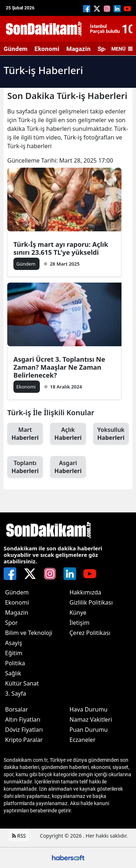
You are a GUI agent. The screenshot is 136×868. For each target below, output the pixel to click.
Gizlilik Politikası (91, 602)
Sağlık (13, 673)
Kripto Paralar (24, 740)
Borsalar (17, 709)
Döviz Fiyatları (24, 730)
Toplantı (25, 467)
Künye (78, 613)
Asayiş (14, 643)
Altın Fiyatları (23, 719)
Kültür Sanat (22, 683)
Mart (25, 434)
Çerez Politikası (90, 633)
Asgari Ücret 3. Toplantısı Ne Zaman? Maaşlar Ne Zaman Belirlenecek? (59, 367)
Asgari (68, 467)
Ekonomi (47, 49)
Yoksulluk (111, 434)
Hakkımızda (85, 592)
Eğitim (14, 653)
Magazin (79, 49)
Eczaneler (83, 740)
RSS (19, 836)
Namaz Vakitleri (91, 719)
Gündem (16, 49)
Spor (11, 623)
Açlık (68, 434)
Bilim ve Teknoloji (29, 633)
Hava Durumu (89, 709)
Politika (15, 663)
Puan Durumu (89, 730)
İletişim (80, 623)
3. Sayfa (16, 693)
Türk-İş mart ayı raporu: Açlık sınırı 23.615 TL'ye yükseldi (61, 248)
